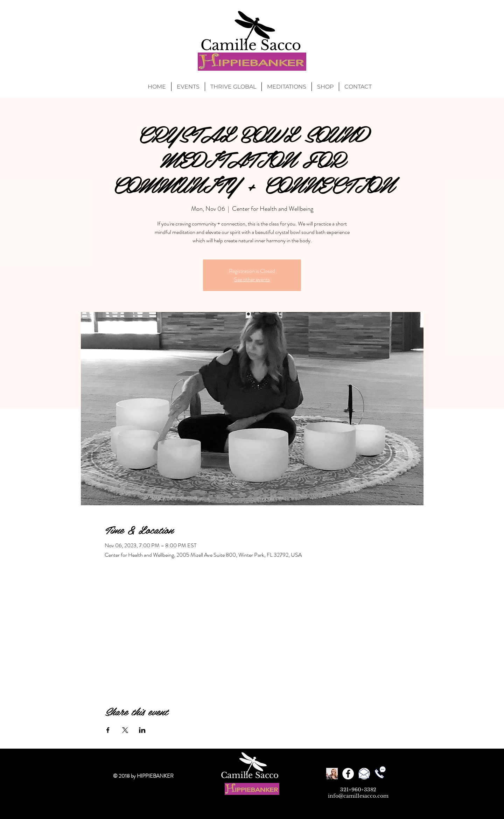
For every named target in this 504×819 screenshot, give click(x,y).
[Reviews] (332, 774)
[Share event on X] (125, 730)
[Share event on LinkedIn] (142, 730)
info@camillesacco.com (358, 796)
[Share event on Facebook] (108, 730)
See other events (252, 279)
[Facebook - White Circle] (348, 774)
